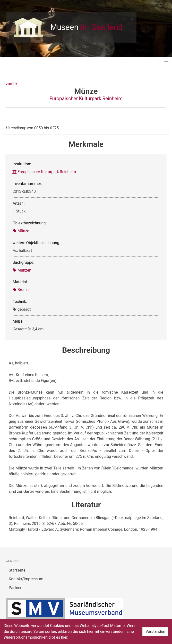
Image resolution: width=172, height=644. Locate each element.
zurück (12, 84)
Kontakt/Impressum (26, 579)
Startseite (17, 570)
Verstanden (155, 631)
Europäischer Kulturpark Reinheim (86, 98)
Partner (15, 588)
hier (64, 637)
